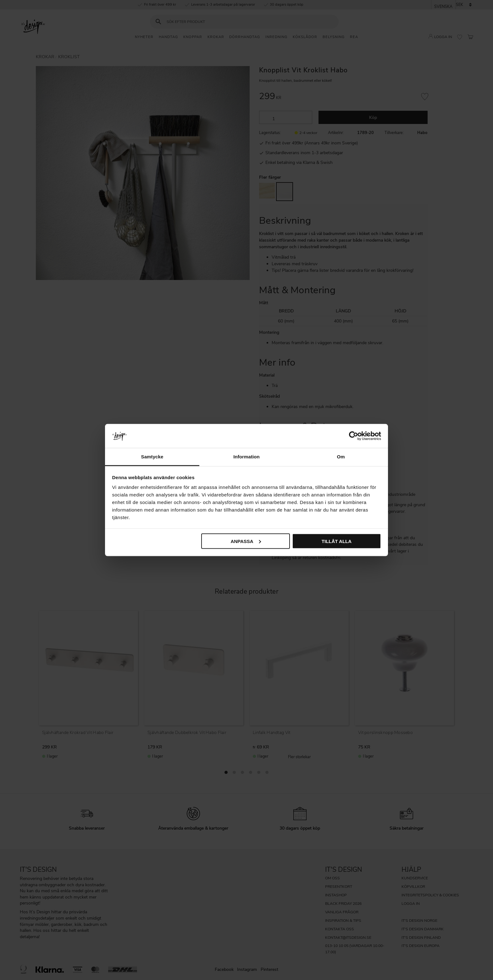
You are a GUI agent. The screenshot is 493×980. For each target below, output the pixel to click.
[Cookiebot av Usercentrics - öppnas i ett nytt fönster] (354, 436)
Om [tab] (341, 457)
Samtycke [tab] (152, 457)
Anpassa (246, 541)
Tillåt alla (337, 541)
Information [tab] (246, 457)
